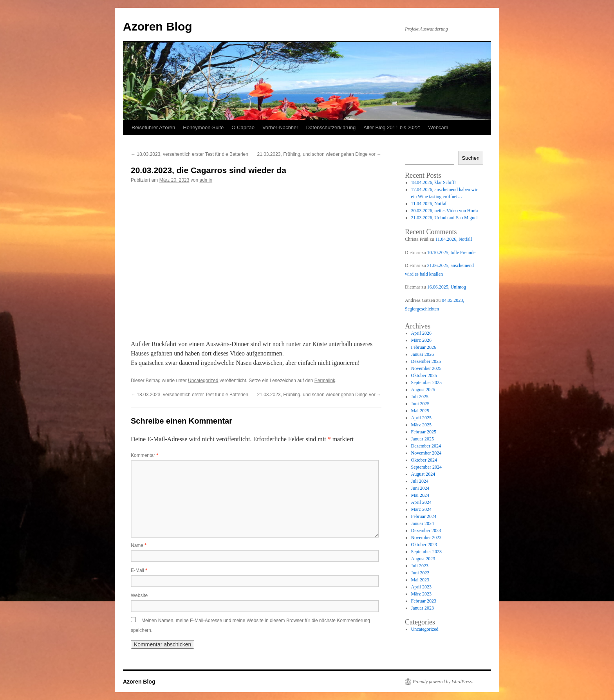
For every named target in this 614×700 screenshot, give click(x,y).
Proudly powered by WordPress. (443, 682)
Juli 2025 (420, 397)
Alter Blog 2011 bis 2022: (392, 127)
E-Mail (139, 570)
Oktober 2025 (424, 375)
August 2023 (423, 559)
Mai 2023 (420, 580)
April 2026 (421, 333)
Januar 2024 (423, 523)
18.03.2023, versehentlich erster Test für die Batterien (190, 154)
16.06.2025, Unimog (447, 287)
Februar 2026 (424, 347)
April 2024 (421, 502)
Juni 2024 (420, 488)
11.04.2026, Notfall (430, 204)
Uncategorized (203, 381)
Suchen (470, 158)
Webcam (438, 127)
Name (139, 545)
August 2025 (423, 390)
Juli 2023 (420, 566)
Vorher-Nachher (280, 127)
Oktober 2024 (424, 460)
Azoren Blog (158, 26)
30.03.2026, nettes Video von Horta (445, 211)
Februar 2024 (424, 516)
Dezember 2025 (426, 361)
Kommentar (144, 455)
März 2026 (421, 340)
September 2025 (426, 382)
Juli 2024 (420, 481)
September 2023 (426, 552)
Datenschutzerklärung (331, 127)
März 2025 (421, 425)
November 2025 (426, 368)
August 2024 (423, 474)
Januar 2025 (423, 439)
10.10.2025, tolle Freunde (451, 253)
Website (139, 595)
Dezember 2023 (426, 530)
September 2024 (426, 467)
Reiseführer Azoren (153, 127)
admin (206, 180)
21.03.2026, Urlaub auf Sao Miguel (444, 218)
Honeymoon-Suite (203, 127)
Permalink (325, 381)
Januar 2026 (423, 354)
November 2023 (426, 538)
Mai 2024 (420, 495)
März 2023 (421, 594)
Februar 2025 (424, 432)
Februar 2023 (424, 601)
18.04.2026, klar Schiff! (434, 182)
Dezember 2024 (426, 446)
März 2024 (421, 509)
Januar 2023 (423, 608)
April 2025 (421, 418)
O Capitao (243, 127)
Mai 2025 (420, 411)
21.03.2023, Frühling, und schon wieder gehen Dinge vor (319, 154)
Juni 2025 (420, 404)
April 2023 (421, 587)
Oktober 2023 (424, 545)
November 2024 (426, 453)
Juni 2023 (420, 573)
